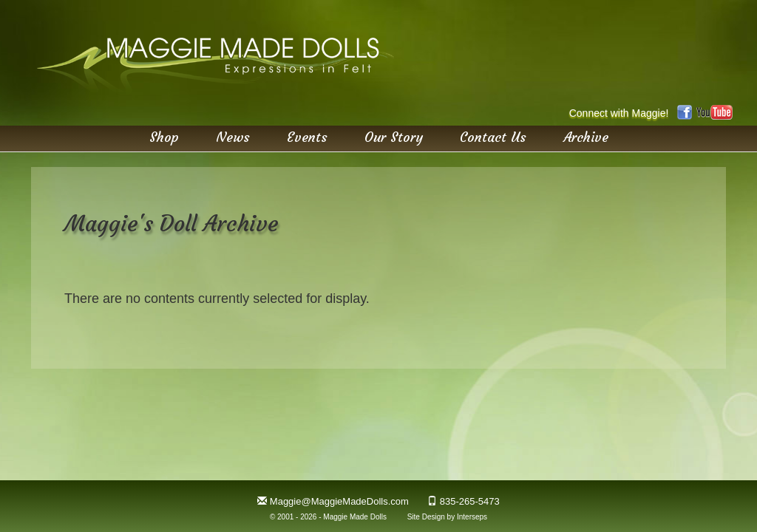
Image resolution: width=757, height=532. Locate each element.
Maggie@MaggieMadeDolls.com (339, 501)
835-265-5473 (470, 501)
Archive (586, 137)
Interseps (472, 517)
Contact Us (493, 137)
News (233, 137)
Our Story (394, 137)
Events (307, 137)
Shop (164, 137)
